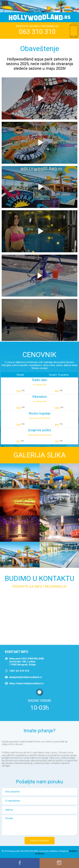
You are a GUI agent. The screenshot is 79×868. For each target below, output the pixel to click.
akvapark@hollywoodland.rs (26, 677)
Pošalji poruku (39, 841)
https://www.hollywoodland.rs (26, 683)
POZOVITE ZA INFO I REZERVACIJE (37, 30)
